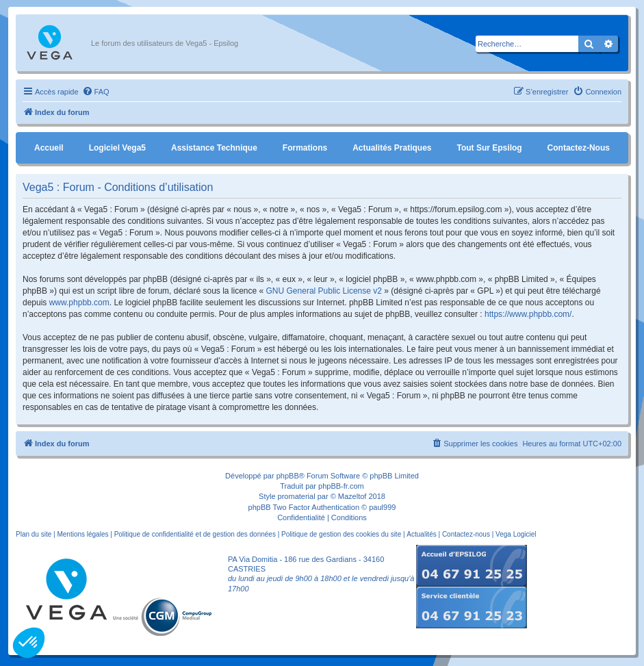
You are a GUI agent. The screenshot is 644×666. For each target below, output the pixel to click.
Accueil (49, 148)
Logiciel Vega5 (117, 148)
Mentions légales (82, 534)
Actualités (421, 534)
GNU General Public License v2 (324, 291)
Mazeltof (352, 496)
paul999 (382, 507)
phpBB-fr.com (341, 486)
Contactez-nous (579, 148)
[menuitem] (96, 92)
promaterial (297, 496)
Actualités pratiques (392, 148)
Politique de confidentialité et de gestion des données (195, 534)
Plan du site (34, 534)
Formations (305, 148)
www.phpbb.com (79, 303)
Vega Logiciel (516, 534)
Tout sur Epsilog (490, 148)
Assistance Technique (214, 148)
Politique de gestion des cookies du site (341, 534)
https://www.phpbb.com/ (528, 314)
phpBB (288, 476)
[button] (29, 643)
